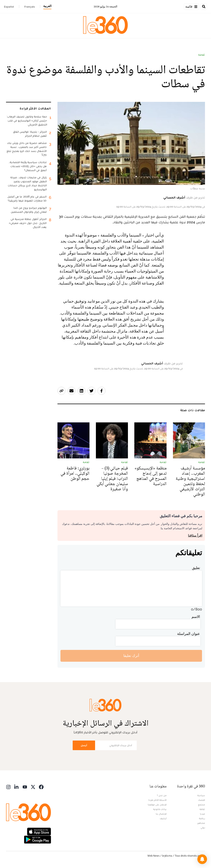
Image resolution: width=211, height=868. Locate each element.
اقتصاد (202, 800)
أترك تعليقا (131, 656)
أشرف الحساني (174, 197)
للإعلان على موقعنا (157, 805)
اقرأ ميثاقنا (195, 536)
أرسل (84, 745)
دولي (203, 828)
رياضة (202, 818)
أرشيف (163, 818)
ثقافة (202, 55)
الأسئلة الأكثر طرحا (157, 800)
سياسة (201, 795)
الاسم (196, 617)
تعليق (196, 568)
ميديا (202, 814)
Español (9, 7)
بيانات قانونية (160, 809)
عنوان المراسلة (189, 634)
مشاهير (201, 823)
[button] (202, 859)
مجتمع (201, 805)
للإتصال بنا (161, 814)
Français (30, 7)
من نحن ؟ (162, 795)
